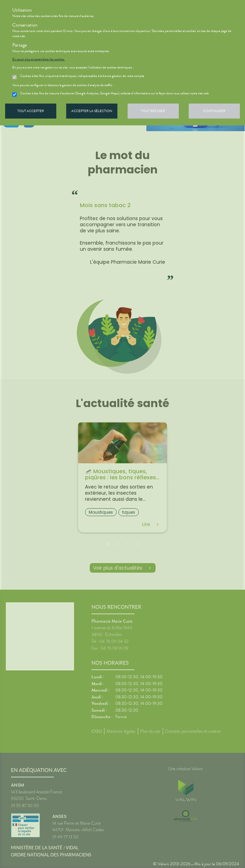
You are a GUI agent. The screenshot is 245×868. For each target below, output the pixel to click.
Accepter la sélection (92, 111)
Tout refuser (153, 111)
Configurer (214, 111)
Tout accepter (31, 111)
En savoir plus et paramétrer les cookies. (39, 59)
